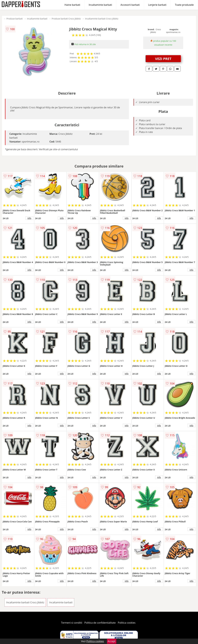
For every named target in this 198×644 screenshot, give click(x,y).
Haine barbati (72, 5)
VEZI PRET (163, 59)
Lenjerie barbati (157, 5)
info (29, 218)
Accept (112, 641)
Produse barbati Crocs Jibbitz (66, 19)
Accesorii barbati (130, 5)
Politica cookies (127, 623)
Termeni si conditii (72, 623)
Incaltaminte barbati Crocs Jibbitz (102, 19)
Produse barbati (14, 19)
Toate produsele (184, 5)
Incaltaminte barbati (100, 5)
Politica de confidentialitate (100, 623)
